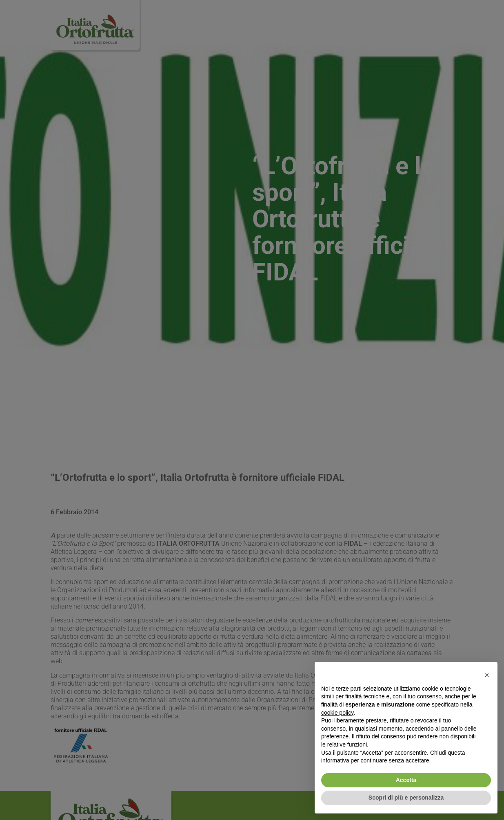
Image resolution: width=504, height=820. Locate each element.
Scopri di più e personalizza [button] (406, 798)
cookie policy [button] (337, 713)
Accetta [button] (406, 780)
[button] (487, 675)
